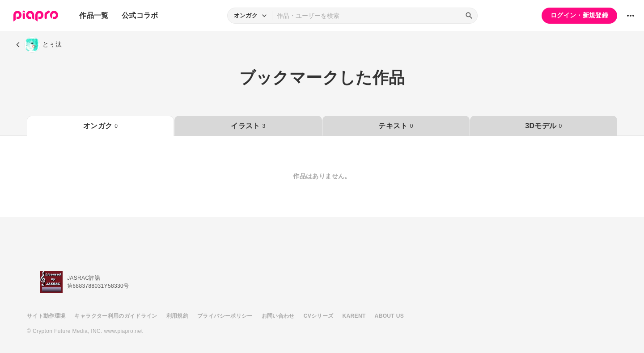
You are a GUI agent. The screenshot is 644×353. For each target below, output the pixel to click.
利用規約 (177, 316)
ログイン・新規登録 (579, 15)
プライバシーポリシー (225, 316)
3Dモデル (543, 126)
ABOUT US (389, 316)
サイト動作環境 (46, 316)
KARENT (354, 316)
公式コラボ (140, 15)
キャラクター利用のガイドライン (116, 316)
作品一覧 (94, 15)
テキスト (396, 126)
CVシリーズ (319, 316)
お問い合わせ (278, 316)
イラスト (248, 126)
